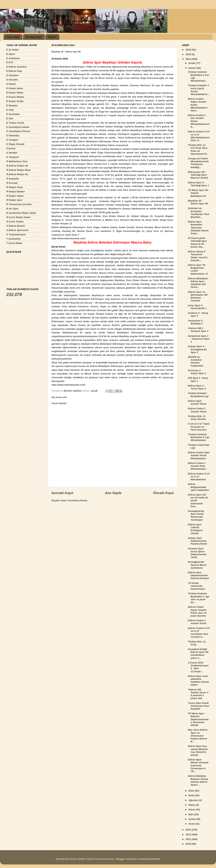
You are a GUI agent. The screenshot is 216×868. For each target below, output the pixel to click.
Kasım (192, 68)
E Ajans (11, 54)
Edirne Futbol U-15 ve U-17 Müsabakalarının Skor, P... (199, 136)
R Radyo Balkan (16, 192)
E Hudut (11, 84)
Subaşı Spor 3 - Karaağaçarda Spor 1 (197, 349)
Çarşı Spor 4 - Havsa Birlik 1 (197, 307)
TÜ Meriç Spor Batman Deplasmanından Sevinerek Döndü (198, 719)
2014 (189, 59)
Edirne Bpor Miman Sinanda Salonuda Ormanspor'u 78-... (198, 765)
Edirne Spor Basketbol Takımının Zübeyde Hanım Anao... (198, 228)
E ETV (10, 62)
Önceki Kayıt (163, 493)
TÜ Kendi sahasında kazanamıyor (197, 586)
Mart (191, 814)
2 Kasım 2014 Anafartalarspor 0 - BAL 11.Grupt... (198, 667)
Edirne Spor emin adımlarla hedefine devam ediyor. (198, 680)
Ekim (192, 791)
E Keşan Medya (15, 97)
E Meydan (12, 106)
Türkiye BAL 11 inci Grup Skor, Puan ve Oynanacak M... (198, 149)
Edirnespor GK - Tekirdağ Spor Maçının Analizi (198, 175)
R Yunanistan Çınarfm (19, 204)
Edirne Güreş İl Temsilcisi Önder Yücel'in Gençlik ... (198, 256)
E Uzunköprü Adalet (18, 127)
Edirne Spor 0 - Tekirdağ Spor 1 (198, 184)
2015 (189, 54)
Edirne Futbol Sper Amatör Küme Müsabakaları (199, 455)
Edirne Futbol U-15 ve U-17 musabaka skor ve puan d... (199, 633)
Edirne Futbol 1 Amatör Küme (197, 410)
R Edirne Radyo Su (17, 174)
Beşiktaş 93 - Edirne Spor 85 (198, 202)
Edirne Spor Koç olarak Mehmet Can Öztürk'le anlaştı (198, 751)
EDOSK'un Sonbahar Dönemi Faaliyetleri (196, 361)
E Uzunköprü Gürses (18, 131)
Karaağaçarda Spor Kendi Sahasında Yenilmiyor (196, 515)
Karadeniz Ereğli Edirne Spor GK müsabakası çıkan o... (198, 654)
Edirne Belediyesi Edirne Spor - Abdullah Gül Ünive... (198, 283)
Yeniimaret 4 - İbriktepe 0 (196, 322)
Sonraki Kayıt (62, 493)
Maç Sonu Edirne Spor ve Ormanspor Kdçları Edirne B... (198, 736)
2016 (189, 50)
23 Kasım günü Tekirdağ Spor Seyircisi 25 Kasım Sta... (197, 242)
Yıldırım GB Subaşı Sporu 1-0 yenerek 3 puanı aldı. (199, 694)
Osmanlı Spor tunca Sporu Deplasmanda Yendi (197, 553)
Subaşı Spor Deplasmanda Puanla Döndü (197, 541)
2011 (189, 839)
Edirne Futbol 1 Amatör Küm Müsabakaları (197, 466)
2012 (189, 835)
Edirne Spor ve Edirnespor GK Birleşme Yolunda (198, 296)
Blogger (121, 859)
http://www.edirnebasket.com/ (68, 238)
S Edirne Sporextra (17, 230)
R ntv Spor (12, 209)
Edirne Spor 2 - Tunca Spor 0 (197, 387)
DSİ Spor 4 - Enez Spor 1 (198, 379)
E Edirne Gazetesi (17, 67)
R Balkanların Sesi (17, 161)
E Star (10, 118)
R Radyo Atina (15, 187)
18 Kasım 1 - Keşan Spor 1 (197, 372)
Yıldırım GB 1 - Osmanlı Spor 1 (198, 330)
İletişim (52, 37)
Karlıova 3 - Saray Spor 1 (198, 314)
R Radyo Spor (14, 200)
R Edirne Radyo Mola (18, 170)
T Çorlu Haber (14, 243)
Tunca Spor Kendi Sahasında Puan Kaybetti (199, 706)
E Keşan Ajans (15, 88)
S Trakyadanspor (16, 234)
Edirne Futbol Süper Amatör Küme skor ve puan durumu (197, 611)
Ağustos (194, 800)
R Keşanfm (13, 179)
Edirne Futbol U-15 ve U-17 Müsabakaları (199, 477)
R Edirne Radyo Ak (17, 166)
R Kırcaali (12, 183)
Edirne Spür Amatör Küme (197, 402)
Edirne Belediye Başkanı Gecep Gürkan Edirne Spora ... (198, 780)
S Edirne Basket (16, 226)
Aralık (192, 63)
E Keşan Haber (15, 93)
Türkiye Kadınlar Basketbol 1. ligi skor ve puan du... (199, 598)
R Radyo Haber (15, 196)
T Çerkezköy (13, 239)
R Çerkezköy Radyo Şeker (21, 213)
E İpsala (11, 148)
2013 (189, 830)
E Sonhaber (13, 114)
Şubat (192, 819)
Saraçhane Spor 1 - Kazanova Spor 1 (199, 339)
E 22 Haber (13, 50)
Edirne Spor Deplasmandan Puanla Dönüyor (199, 575)
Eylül (192, 795)
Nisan (192, 810)
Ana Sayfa (13, 37)
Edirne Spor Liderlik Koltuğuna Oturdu (195, 529)
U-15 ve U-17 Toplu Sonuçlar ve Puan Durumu (199, 427)
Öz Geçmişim (34, 37)
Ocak (192, 824)
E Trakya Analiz (15, 123)
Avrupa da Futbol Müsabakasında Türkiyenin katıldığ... (198, 163)
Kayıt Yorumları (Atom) (74, 500)
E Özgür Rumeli (15, 144)
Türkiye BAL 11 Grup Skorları (197, 418)
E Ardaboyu (13, 58)
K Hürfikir (12, 153)
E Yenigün (12, 140)
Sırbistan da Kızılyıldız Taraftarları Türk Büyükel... (199, 213)
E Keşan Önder (15, 101)
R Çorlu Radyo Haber (19, 217)
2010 (189, 844)
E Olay (10, 110)
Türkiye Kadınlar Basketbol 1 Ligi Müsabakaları (199, 437)
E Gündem (12, 75)
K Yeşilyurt (13, 157)
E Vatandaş (13, 136)
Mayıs (192, 805)
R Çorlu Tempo (15, 222)
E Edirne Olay (14, 71)
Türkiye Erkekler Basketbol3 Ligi (198, 395)
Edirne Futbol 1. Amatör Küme (197, 622)
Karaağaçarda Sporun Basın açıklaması (197, 565)
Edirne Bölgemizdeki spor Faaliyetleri (199, 487)
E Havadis (12, 80)
